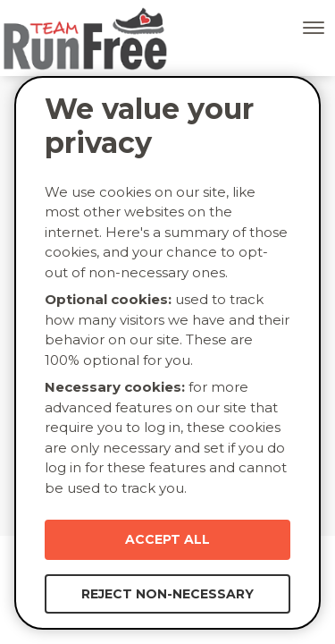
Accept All (167, 539)
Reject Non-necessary (167, 594)
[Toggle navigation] (314, 28)
